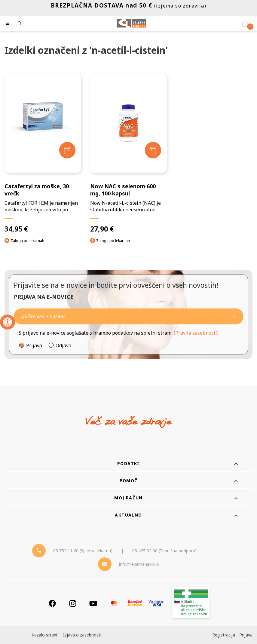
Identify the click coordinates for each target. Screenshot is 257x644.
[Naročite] (128, 316)
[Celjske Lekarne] (132, 23)
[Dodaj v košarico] (67, 150)
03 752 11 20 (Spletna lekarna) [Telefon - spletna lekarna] (83, 551)
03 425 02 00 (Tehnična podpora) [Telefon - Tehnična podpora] (164, 551)
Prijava (34, 345)
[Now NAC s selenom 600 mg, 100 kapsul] (128, 153)
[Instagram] (73, 603)
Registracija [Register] (224, 635)
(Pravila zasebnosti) (196, 333)
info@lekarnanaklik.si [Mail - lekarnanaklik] (139, 564)
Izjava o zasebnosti (82, 635)
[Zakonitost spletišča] (191, 603)
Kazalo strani (44, 635)
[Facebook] (52, 603)
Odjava (63, 345)
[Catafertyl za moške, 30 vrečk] (43, 153)
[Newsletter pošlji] (234, 316)
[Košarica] (245, 23)
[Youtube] (93, 603)
